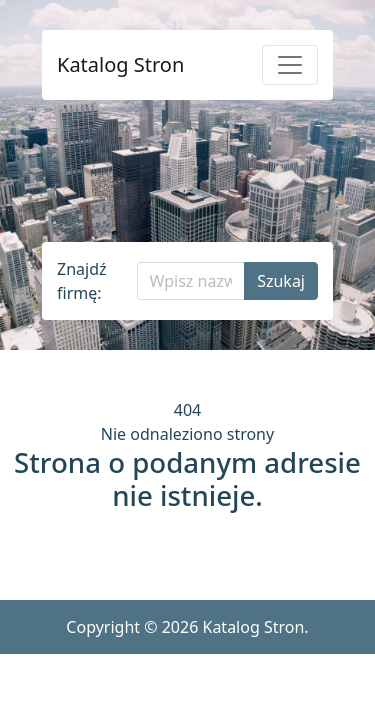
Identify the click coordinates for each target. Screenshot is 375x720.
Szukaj (281, 281)
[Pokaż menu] (290, 65)
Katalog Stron (120, 65)
